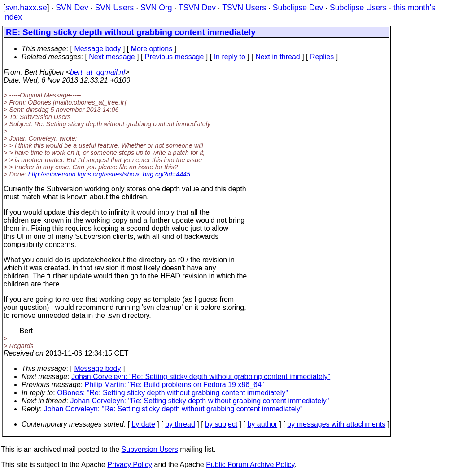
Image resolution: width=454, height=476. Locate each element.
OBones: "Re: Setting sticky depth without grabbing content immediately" (172, 393)
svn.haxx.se (26, 8)
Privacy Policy (130, 465)
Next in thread (278, 57)
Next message (112, 57)
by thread (180, 424)
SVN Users (114, 8)
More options (152, 49)
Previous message (175, 57)
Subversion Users (150, 449)
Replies (322, 57)
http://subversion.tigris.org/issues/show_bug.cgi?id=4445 (109, 174)
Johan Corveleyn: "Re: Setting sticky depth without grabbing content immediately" (201, 377)
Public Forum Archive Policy (250, 465)
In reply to (230, 57)
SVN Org (156, 8)
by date (143, 424)
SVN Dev (72, 8)
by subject (221, 424)
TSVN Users (244, 8)
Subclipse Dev (298, 8)
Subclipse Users (358, 8)
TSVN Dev (197, 8)
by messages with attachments (336, 424)
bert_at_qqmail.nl (98, 72)
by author (262, 424)
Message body (97, 49)
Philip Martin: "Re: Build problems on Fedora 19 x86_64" (175, 385)
